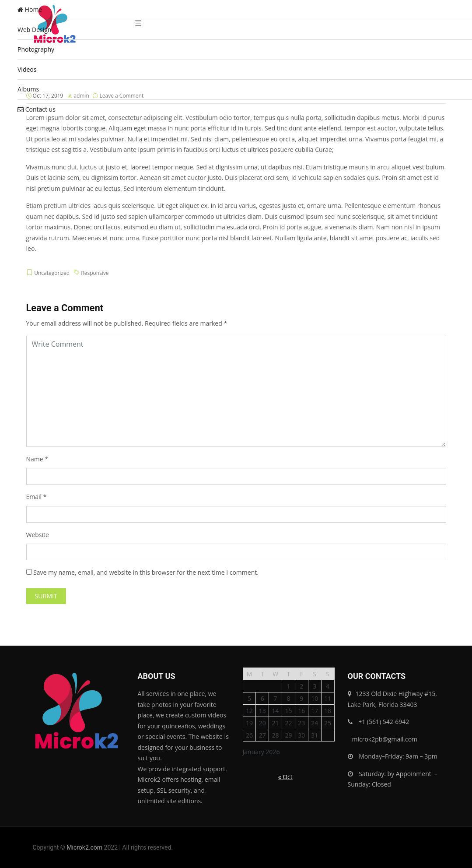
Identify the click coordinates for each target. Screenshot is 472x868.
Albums (28, 89)
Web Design (34, 30)
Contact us (37, 109)
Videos (27, 69)
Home (30, 9)
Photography (36, 49)
